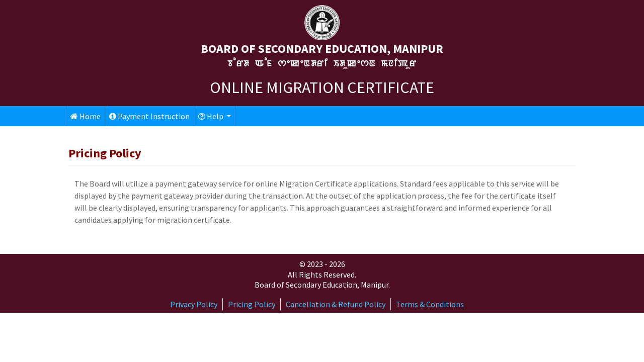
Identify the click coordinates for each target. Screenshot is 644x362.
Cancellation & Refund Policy (336, 304)
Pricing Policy (252, 304)
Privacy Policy (194, 304)
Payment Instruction (149, 116)
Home (86, 116)
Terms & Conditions (430, 304)
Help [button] (212, 116)
